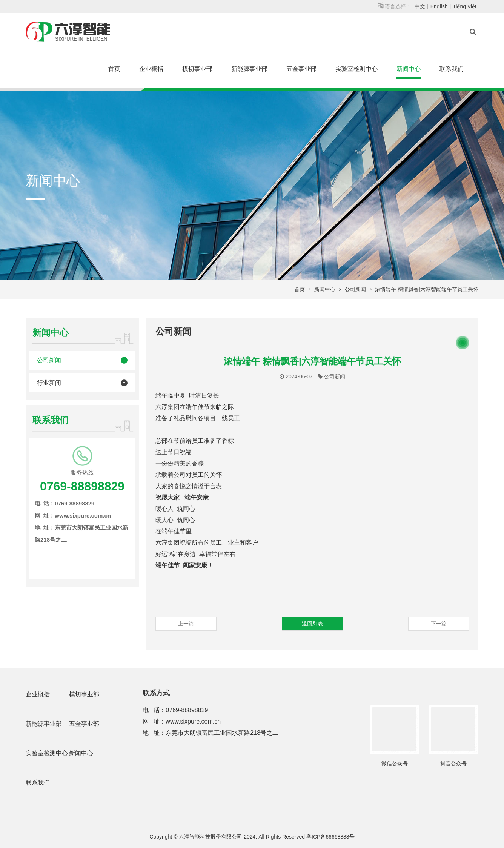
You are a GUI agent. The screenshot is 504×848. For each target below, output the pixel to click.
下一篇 (439, 624)
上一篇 (186, 624)
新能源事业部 (249, 69)
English (439, 6)
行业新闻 (49, 383)
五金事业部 (301, 69)
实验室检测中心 (356, 69)
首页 (114, 69)
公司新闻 (355, 289)
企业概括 (151, 69)
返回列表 (312, 624)
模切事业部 (197, 69)
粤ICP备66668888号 (330, 837)
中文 (420, 6)
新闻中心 (409, 69)
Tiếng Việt (465, 6)
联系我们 (452, 69)
